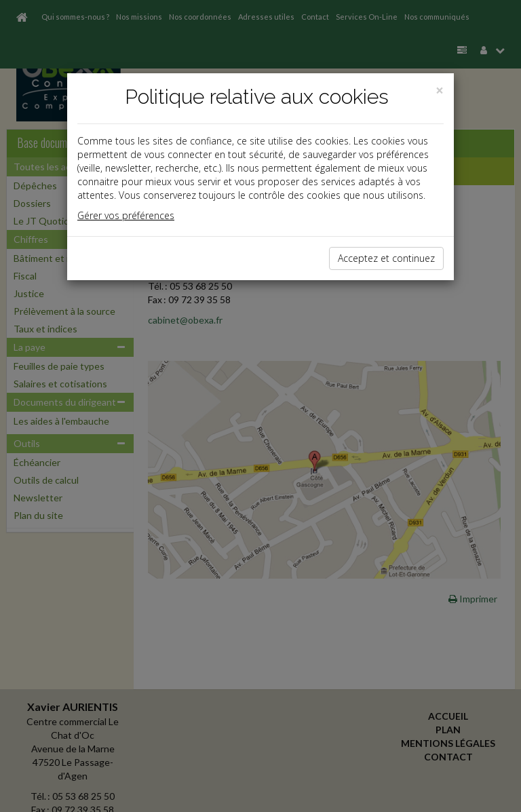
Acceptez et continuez (386, 258)
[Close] (440, 91)
